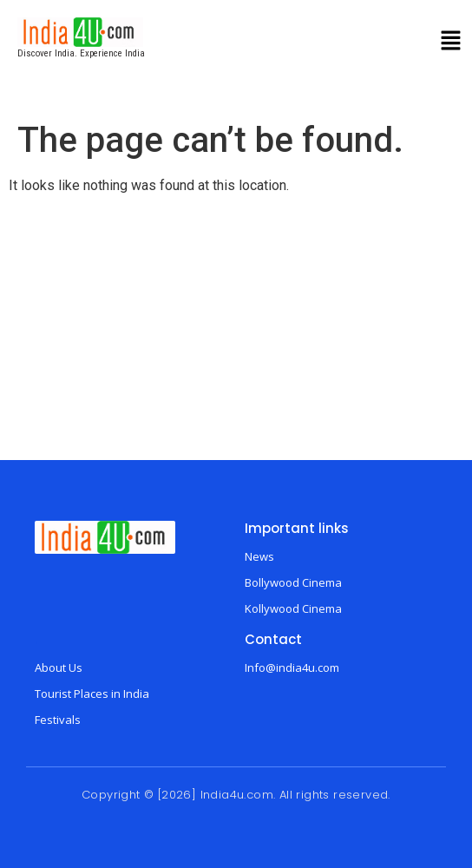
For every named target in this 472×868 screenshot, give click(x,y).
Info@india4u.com (292, 667)
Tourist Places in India (92, 694)
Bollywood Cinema (293, 582)
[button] (451, 43)
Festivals (58, 720)
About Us (59, 667)
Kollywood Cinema (293, 608)
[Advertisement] (236, 330)
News (259, 556)
